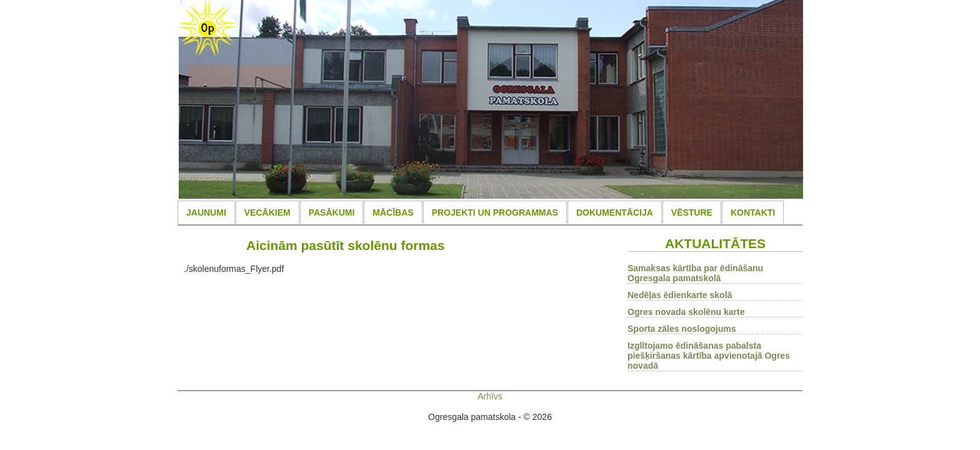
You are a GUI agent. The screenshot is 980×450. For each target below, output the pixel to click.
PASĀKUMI (332, 212)
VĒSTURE (692, 212)
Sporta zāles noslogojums (682, 329)
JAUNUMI (206, 212)
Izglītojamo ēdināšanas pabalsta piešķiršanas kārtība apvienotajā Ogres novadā (709, 356)
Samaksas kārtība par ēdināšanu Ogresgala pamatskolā (695, 273)
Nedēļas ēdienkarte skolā (680, 295)
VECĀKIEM (267, 212)
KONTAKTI (753, 212)
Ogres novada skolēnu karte (686, 312)
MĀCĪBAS (393, 212)
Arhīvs (490, 396)
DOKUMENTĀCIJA (615, 212)
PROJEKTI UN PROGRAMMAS (495, 212)
